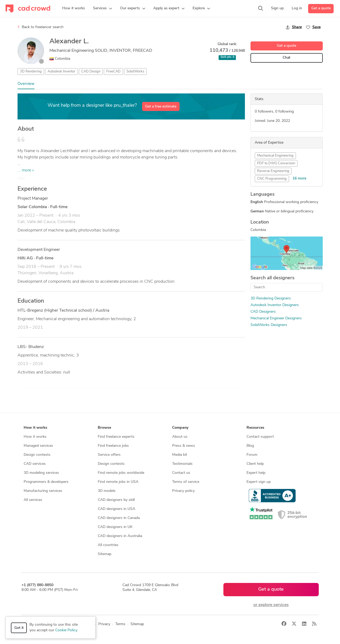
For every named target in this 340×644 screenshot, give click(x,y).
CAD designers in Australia (120, 536)
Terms (120, 624)
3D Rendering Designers (271, 299)
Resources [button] (255, 428)
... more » (26, 170)
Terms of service (186, 482)
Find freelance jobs (113, 446)
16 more (299, 179)
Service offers (109, 455)
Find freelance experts (116, 437)
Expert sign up (259, 482)
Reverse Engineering (273, 171)
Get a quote (321, 8)
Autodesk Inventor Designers (275, 305)
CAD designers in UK (115, 527)
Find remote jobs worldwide (121, 473)
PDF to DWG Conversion (276, 163)
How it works (35, 437)
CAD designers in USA (116, 509)
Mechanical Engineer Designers (276, 318)
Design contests (37, 455)
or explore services (271, 605)
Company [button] (180, 428)
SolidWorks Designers (269, 325)
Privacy (104, 624)
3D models (107, 491)
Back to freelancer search (41, 27)
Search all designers (273, 278)
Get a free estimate (161, 107)
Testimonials (182, 464)
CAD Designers (263, 312)
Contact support (260, 437)
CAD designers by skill (116, 500)
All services (33, 500)
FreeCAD (113, 72)
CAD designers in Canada (119, 518)
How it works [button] (35, 428)
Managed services (38, 446)
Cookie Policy (66, 630)
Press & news (184, 446)
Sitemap (105, 554)
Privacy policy (183, 491)
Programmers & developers (46, 482)
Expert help (256, 473)
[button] (103, 8)
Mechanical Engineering (275, 156)
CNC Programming (272, 179)
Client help (255, 464)
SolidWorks (135, 72)
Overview (26, 84)
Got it (19, 628)
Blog (250, 446)
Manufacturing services (43, 491)
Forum (252, 455)
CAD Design (91, 72)
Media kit (180, 455)
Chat (286, 58)
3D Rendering (31, 72)
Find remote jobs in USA (118, 482)
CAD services (35, 464)
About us (180, 437)
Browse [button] (104, 428)
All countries (108, 545)
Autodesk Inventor (61, 72)
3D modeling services (41, 473)
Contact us (181, 473)
